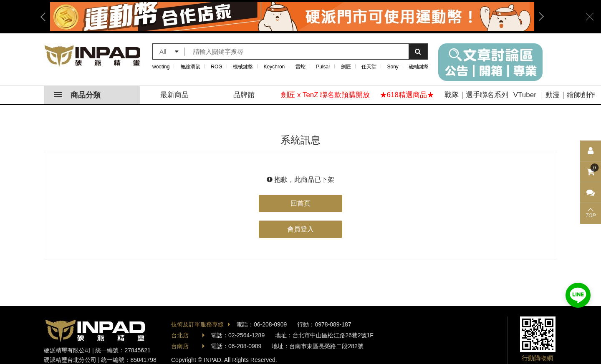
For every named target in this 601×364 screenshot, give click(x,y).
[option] (292, 17)
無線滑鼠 (190, 67)
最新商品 (174, 95)
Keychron (274, 67)
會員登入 (300, 229)
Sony (393, 67)
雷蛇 (300, 67)
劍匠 (346, 67)
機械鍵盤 (243, 67)
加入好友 (578, 295)
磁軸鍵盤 (419, 67)
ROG (216, 67)
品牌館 (244, 95)
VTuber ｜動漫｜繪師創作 (554, 95)
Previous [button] (46, 17)
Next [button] (538, 17)
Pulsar (323, 67)
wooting (161, 67)
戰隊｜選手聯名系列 (476, 95)
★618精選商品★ (407, 95)
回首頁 (300, 203)
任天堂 (369, 67)
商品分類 (77, 95)
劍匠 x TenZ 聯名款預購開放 (325, 95)
